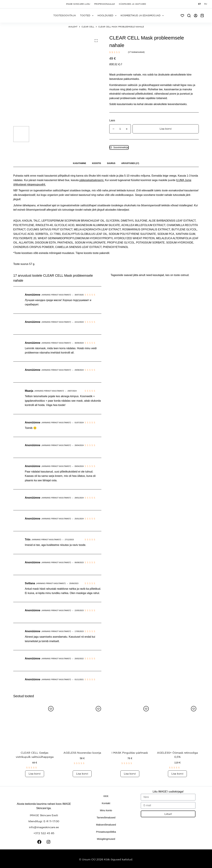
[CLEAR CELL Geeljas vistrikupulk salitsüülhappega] (35, 725)
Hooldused (108, 16)
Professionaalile (105, 4)
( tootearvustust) (136, 52)
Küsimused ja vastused (132, 4)
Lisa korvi (166, 129)
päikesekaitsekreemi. (92, 180)
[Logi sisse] (196, 16)
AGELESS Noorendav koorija (82, 753)
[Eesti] (199, 4)
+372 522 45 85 (44, 833)
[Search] (189, 16)
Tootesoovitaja (65, 15)
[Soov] (182, 16)
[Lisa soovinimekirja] (119, 147)
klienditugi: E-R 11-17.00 (44, 821)
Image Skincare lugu (78, 4)
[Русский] (206, 4)
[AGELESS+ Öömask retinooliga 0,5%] (178, 725)
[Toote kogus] (120, 129)
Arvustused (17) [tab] (130, 163)
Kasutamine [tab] (80, 163)
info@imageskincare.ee (44, 827)
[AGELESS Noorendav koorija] (82, 725)
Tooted (87, 16)
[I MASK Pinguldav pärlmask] (130, 725)
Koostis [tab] (97, 163)
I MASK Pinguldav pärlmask (130, 753)
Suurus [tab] (111, 163)
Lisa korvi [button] (35, 773)
